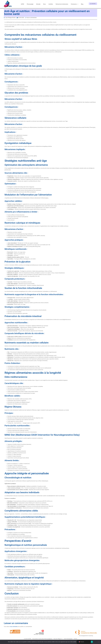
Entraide (38, 4)
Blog (82, 4)
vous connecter (14, 627)
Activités (51, 4)
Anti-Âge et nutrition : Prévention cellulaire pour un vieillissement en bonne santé (47, 13)
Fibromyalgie (30, 4)
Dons (44, 4)
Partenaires (75, 4)
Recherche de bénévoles (62, 4)
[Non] (99, 642)
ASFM (22, 4)
